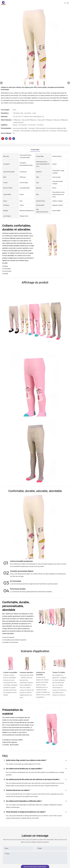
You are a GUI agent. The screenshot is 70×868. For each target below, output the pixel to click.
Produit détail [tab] (35, 150)
